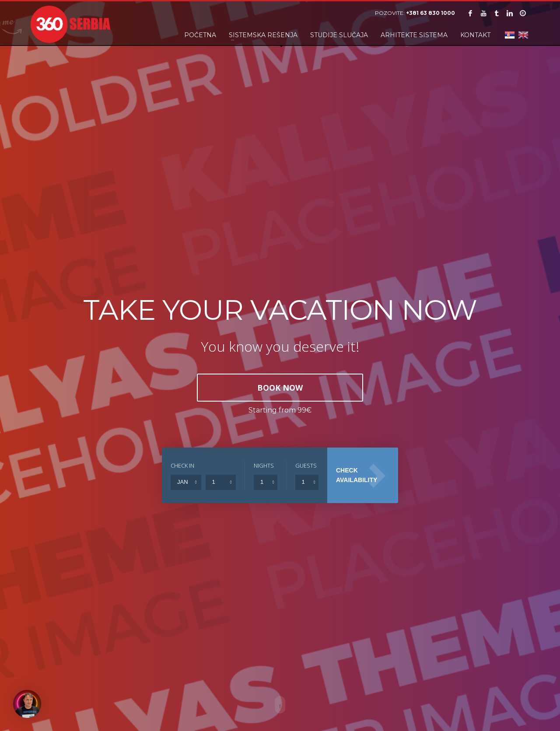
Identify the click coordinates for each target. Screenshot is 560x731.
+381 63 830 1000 (430, 13)
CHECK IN (182, 465)
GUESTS (306, 465)
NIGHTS (264, 465)
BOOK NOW (280, 388)
